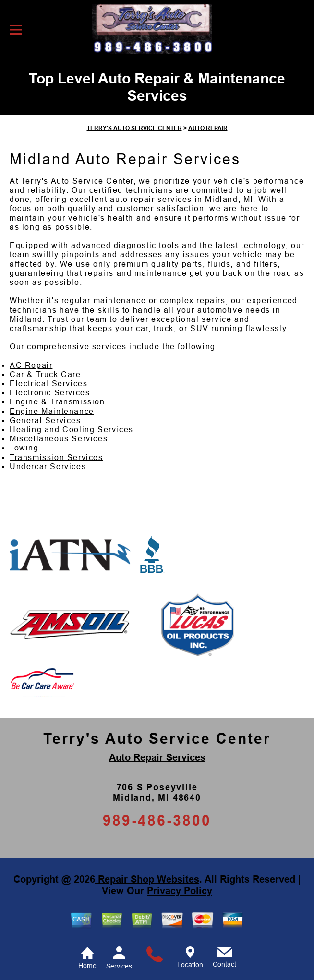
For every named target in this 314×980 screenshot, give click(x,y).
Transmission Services (56, 457)
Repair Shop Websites (147, 879)
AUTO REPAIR (208, 128)
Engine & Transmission (57, 402)
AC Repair (31, 365)
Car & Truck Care (45, 374)
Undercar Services (48, 466)
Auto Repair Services (157, 757)
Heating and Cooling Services (72, 430)
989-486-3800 (157, 821)
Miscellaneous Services (59, 439)
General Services (45, 420)
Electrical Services (48, 384)
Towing (24, 448)
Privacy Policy (180, 891)
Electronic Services (50, 393)
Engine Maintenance (52, 411)
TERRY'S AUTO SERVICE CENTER (134, 128)
